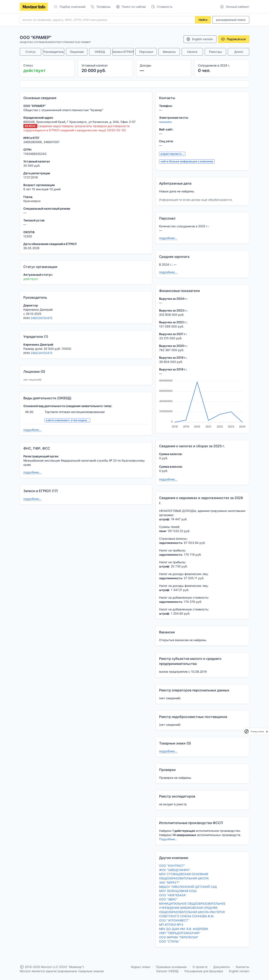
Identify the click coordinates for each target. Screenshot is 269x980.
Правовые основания (171, 967)
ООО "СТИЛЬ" (169, 941)
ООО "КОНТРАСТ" (172, 866)
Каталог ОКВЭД (167, 971)
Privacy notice (257, 732)
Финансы (169, 52)
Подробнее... (168, 839)
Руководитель (54, 52)
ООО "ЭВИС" (168, 899)
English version (200, 39)
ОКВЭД (100, 52)
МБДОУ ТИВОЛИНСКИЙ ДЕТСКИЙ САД (188, 887)
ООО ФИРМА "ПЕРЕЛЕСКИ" (179, 937)
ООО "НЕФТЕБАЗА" (173, 895)
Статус (31, 52)
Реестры (216, 52)
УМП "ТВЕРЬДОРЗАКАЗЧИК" (180, 933)
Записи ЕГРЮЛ (123, 52)
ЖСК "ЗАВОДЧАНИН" (175, 870)
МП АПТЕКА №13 (171, 925)
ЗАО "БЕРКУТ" (169, 882)
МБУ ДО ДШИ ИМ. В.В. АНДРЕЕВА (184, 929)
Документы (222, 967)
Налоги (192, 52)
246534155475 (42, 318)
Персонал (146, 52)
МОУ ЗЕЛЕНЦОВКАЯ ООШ (178, 891)
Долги (239, 52)
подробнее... (32, 430)
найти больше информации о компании (187, 161)
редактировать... (172, 154)
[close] (267, 731)
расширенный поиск (231, 20)
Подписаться (233, 39)
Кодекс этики (140, 967)
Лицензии (77, 52)
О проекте (200, 967)
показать (165, 122)
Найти (203, 20)
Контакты (243, 967)
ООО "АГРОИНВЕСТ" (174, 920)
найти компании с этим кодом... (67, 420)
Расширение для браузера (204, 971)
